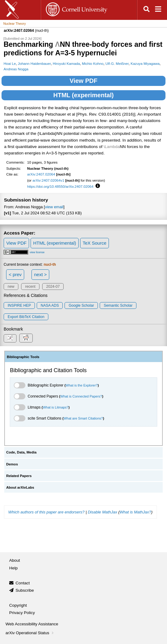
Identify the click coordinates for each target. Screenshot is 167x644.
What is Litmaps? (56, 407)
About (15, 560)
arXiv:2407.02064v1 (48, 180)
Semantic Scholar (118, 305)
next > (40, 274)
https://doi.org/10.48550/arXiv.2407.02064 (60, 186)
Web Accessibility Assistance (32, 624)
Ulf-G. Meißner (117, 63)
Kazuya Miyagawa (145, 63)
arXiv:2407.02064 (41, 174)
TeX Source (95, 243)
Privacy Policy (22, 613)
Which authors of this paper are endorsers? (46, 512)
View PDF (84, 81)
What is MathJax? (135, 512)
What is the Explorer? (82, 385)
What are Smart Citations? (83, 418)
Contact (23, 583)
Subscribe (25, 590)
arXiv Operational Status (30, 633)
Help (13, 568)
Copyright (18, 605)
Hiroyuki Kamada (66, 63)
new (11, 287)
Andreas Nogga (16, 69)
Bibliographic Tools (23, 357)
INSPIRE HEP (19, 305)
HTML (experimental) (83, 95)
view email (54, 207)
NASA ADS (50, 305)
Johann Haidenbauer (34, 63)
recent (30, 287)
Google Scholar (81, 305)
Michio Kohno (93, 63)
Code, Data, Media (21, 452)
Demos (12, 464)
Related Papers (19, 476)
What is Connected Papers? (81, 396)
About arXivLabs (20, 487)
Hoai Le (10, 63)
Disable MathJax (102, 512)
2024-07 (53, 287)
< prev (15, 274)
